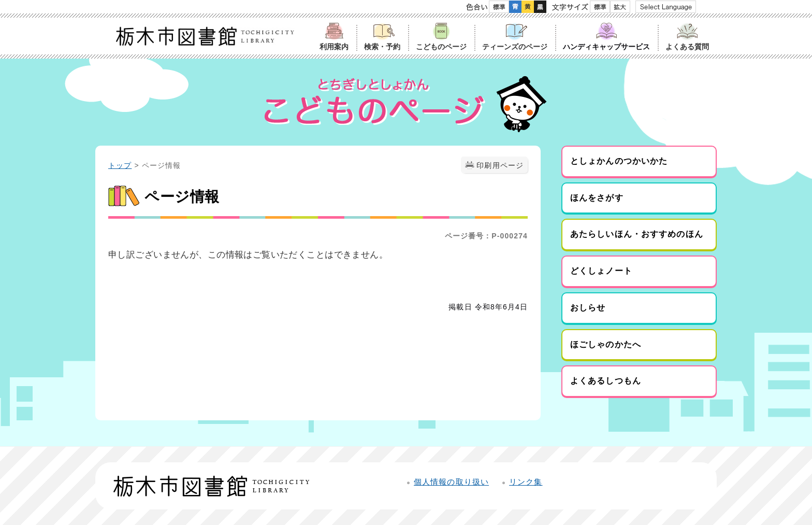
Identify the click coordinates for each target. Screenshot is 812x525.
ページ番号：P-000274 (486, 236)
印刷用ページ (500, 165)
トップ (120, 165)
